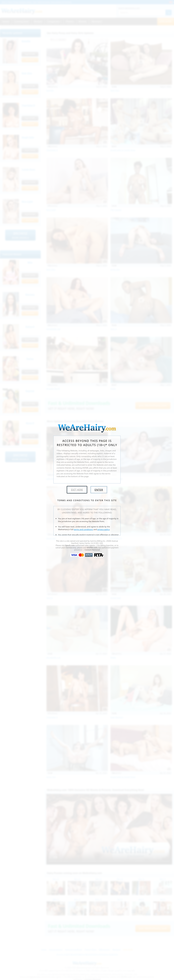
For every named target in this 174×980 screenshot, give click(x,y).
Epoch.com (70, 545)
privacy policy (103, 529)
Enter (99, 490)
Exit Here (77, 490)
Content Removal (92, 550)
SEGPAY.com (92, 548)
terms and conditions (83, 529)
